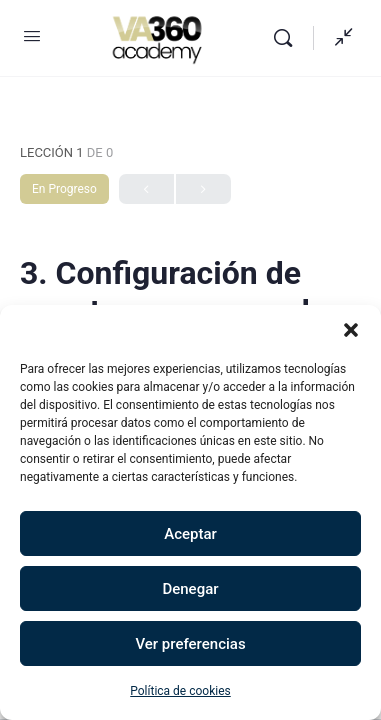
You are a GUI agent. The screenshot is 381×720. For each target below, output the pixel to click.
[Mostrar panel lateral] (339, 38)
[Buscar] (288, 38)
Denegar (190, 589)
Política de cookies (180, 691)
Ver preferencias (190, 644)
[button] (351, 330)
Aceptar (190, 534)
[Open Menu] (32, 36)
